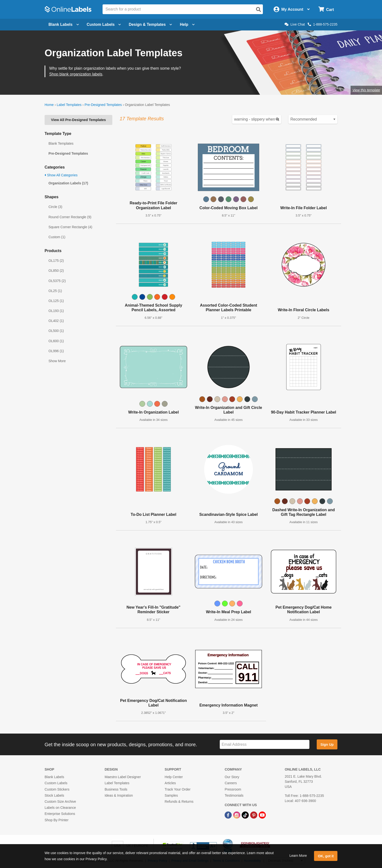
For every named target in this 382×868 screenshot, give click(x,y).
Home (49, 105)
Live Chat (295, 24)
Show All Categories (61, 175)
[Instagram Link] (237, 815)
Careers (231, 783)
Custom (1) (57, 237)
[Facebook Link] (229, 815)
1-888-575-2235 (323, 24)
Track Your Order (178, 789)
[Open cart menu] (326, 9)
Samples (171, 795)
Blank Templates (61, 143)
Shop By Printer (57, 820)
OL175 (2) (56, 261)
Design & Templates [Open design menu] (150, 24)
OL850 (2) (56, 271)
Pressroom (233, 789)
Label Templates (69, 105)
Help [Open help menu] (187, 24)
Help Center (174, 777)
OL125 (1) (56, 301)
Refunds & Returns (179, 802)
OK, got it (326, 856)
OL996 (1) (56, 351)
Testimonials (234, 795)
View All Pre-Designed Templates (78, 120)
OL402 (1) (56, 321)
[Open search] (258, 9)
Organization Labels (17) (68, 183)
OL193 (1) (56, 311)
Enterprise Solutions (60, 814)
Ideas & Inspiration (119, 795)
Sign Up (327, 745)
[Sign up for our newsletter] (265, 744)
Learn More (298, 856)
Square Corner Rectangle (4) (70, 227)
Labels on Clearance (60, 808)
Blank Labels (54, 777)
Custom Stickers (57, 789)
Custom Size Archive (60, 802)
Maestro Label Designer (123, 777)
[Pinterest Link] (254, 815)
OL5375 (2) (57, 281)
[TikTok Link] (246, 815)
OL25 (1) (55, 291)
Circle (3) (55, 207)
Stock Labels (54, 795)
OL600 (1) (56, 341)
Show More (57, 361)
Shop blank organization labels (76, 74)
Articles (170, 783)
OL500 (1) (56, 331)
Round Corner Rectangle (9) (70, 217)
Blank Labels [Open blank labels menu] (64, 24)
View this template (366, 90)
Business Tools (116, 789)
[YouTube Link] (262, 815)
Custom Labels (56, 783)
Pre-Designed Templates (103, 105)
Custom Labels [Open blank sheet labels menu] (104, 24)
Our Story (232, 777)
